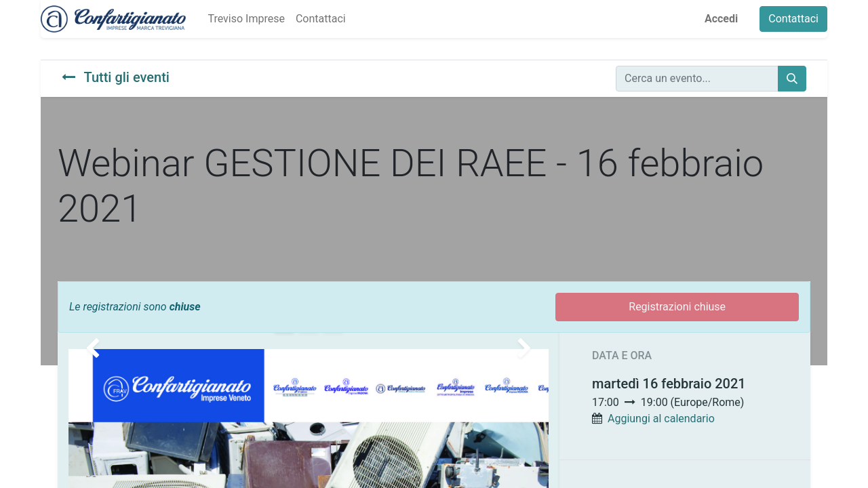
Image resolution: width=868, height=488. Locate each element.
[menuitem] (246, 19)
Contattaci (793, 19)
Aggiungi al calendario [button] (661, 419)
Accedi (721, 19)
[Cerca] (792, 79)
